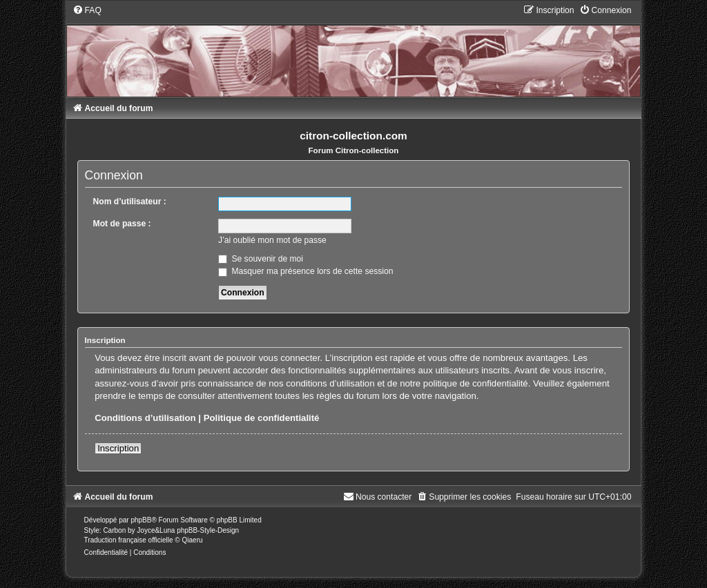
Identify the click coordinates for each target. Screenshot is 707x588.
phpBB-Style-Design (208, 530)
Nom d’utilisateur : (130, 202)
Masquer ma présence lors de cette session (306, 271)
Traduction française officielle (129, 540)
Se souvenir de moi (261, 259)
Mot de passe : (122, 224)
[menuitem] (87, 10)
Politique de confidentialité (262, 418)
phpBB (141, 520)
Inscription (118, 448)
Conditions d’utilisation (145, 418)
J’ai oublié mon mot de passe (272, 240)
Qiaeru (193, 540)
